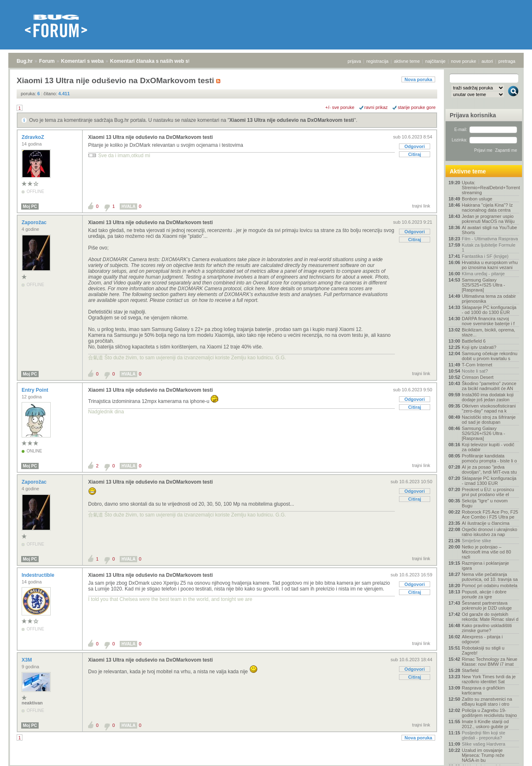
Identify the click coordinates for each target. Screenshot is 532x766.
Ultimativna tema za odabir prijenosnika (489, 299)
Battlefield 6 (474, 341)
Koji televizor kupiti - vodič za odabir (488, 447)
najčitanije (435, 61)
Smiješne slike (476, 541)
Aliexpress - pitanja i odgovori (482, 639)
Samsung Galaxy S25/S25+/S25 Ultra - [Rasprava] (483, 285)
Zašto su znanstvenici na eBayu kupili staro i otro (487, 702)
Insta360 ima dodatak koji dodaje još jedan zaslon (488, 397)
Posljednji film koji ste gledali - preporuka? (484, 735)
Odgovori (415, 146)
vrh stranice (509, 754)
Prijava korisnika (473, 115)
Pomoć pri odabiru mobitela (490, 586)
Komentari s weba (83, 61)
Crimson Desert (478, 377)
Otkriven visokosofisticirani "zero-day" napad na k (489, 408)
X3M (27, 660)
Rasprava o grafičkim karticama (483, 690)
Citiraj (415, 154)
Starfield (470, 670)
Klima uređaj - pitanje (483, 274)
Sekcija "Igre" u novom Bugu (485, 503)
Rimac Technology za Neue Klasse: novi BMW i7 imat (490, 662)
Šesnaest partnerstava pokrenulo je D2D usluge (487, 605)
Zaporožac (35, 222)
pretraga (507, 61)
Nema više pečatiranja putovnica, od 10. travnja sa (490, 577)
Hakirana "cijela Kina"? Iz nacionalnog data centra (487, 208)
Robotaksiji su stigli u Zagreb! (483, 650)
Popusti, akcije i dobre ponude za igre (484, 594)
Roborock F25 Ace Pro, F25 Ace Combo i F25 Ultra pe (490, 514)
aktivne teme (407, 61)
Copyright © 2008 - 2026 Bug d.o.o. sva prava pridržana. (266, 764)
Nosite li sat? (475, 371)
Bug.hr (25, 61)
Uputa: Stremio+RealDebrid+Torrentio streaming (490, 188)
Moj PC (30, 206)
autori (488, 61)
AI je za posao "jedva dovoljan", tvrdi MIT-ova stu (489, 469)
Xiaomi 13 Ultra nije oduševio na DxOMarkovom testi (292, 120)
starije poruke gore (417, 107)
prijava (354, 61)
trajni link (421, 206)
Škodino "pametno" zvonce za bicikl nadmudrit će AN (489, 386)
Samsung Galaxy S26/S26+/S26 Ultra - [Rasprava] (483, 433)
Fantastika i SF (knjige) (485, 256)
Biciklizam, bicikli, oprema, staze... (488, 332)
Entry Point (36, 390)
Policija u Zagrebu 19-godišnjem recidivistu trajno (489, 713)
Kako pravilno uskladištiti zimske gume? (487, 628)
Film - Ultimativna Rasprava (490, 239)
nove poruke (464, 61)
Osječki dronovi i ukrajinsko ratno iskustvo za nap (489, 532)
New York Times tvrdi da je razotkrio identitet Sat (489, 679)
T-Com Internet (477, 365)
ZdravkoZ (33, 137)
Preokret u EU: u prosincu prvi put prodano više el (488, 492)
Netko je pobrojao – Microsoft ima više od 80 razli (486, 552)
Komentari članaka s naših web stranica (157, 61)
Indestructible (39, 575)
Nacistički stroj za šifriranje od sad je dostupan (489, 420)
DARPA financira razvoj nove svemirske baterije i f (488, 321)
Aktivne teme (468, 171)
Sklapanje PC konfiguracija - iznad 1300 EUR (489, 481)
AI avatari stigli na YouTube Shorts (489, 230)
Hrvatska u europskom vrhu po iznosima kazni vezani (490, 265)
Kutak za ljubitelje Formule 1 (489, 247)
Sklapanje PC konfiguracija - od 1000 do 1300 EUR (489, 310)
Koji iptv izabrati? (479, 347)
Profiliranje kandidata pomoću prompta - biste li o (489, 458)
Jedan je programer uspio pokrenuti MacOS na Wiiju (488, 219)
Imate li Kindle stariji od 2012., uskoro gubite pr (485, 724)
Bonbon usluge (477, 199)
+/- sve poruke (340, 107)
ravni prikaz (376, 107)
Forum (47, 61)
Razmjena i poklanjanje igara (485, 566)
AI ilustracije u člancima (486, 523)
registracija (378, 61)
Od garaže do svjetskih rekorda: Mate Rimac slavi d (490, 617)
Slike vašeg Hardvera (484, 744)
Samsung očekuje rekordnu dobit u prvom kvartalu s (490, 356)
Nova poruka (418, 79)
